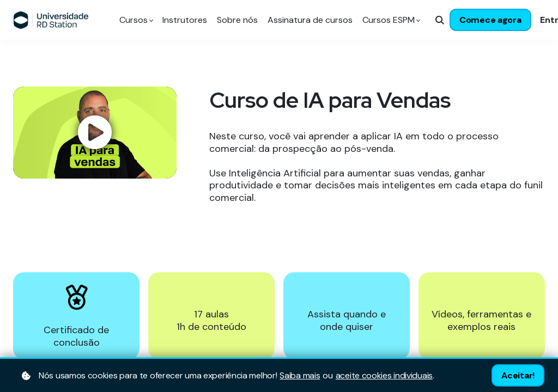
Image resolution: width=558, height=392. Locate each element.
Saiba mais (300, 376)
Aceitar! (518, 375)
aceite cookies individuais (384, 376)
